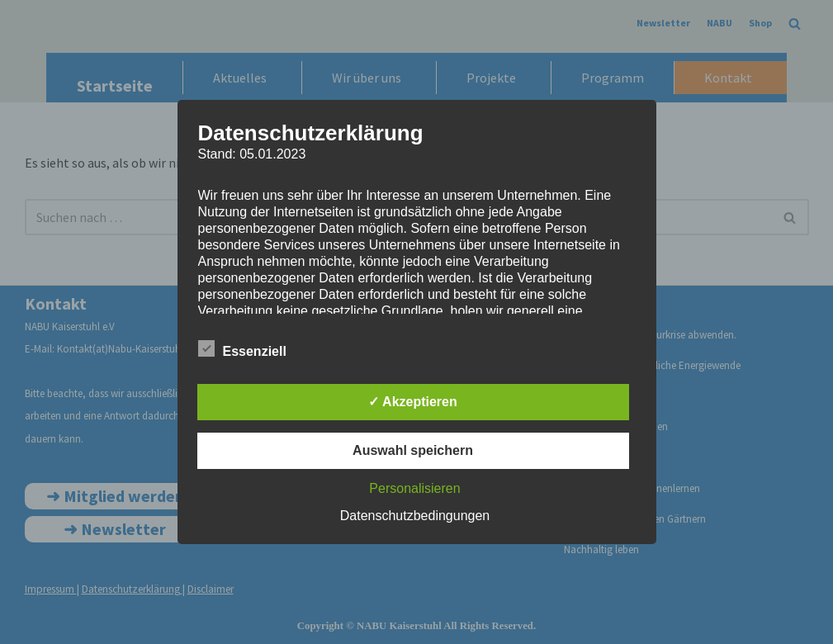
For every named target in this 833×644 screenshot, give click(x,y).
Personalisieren (414, 488)
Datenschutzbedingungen (415, 516)
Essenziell (242, 348)
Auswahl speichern (413, 450)
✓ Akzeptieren (413, 402)
